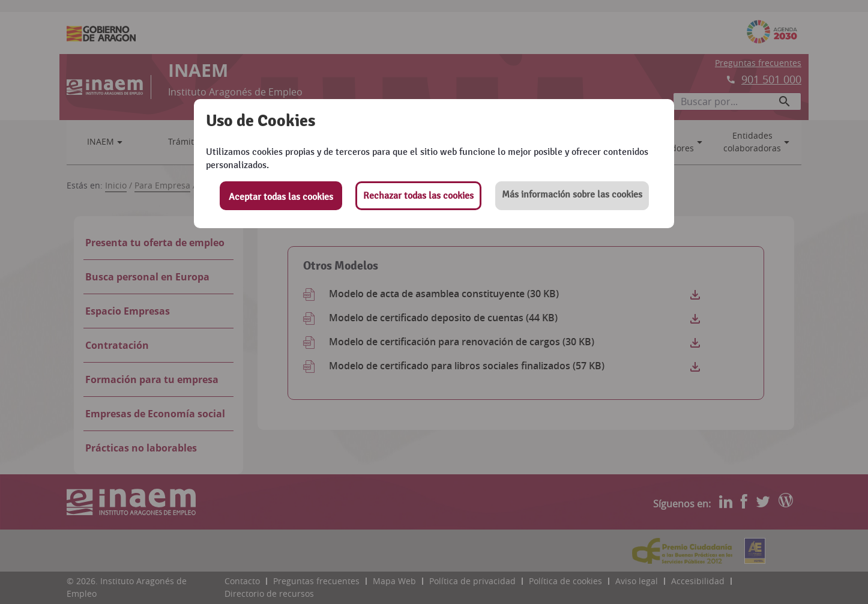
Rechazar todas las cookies (418, 196)
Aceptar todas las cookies (281, 197)
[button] (572, 196)
